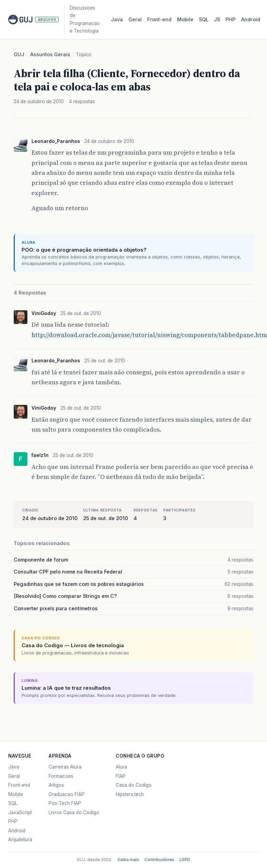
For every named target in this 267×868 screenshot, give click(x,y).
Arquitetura (20, 840)
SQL (204, 20)
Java (117, 20)
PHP (231, 20)
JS (217, 20)
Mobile (185, 20)
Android (251, 20)
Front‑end (159, 20)
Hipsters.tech (130, 794)
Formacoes (61, 776)
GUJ (19, 55)
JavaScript (20, 812)
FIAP (121, 776)
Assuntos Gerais (50, 55)
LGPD (185, 860)
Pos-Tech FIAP (65, 803)
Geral (135, 20)
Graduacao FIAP (67, 794)
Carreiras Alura (65, 767)
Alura (121, 767)
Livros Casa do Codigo (74, 812)
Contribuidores (159, 860)
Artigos (56, 785)
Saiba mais (128, 860)
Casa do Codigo (134, 785)
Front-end (19, 785)
